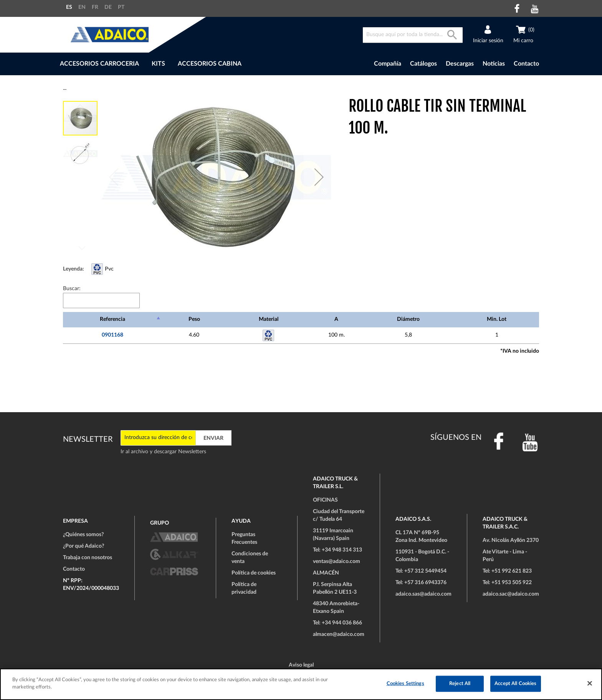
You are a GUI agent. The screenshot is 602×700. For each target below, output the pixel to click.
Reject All (460, 684)
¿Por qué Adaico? (84, 546)
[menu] (193, 64)
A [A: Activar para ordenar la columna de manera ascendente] (336, 319)
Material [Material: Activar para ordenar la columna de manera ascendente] (269, 319)
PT (121, 7)
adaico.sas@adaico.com (423, 594)
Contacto (526, 64)
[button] (319, 177)
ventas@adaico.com (337, 561)
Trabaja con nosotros (88, 558)
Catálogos (423, 64)
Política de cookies (254, 573)
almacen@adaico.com (339, 634)
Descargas (460, 64)
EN (82, 7)
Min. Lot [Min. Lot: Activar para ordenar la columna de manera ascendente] (497, 319)
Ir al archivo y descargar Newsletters (163, 452)
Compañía (388, 64)
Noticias (494, 64)
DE (108, 7)
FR (95, 7)
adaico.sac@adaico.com (511, 594)
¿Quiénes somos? (83, 535)
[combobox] (413, 35)
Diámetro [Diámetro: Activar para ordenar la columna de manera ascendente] (408, 319)
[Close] (590, 683)
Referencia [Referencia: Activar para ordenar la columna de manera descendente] (112, 319)
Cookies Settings (405, 684)
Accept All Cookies (515, 684)
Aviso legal (301, 665)
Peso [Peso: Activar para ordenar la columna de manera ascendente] (194, 319)
